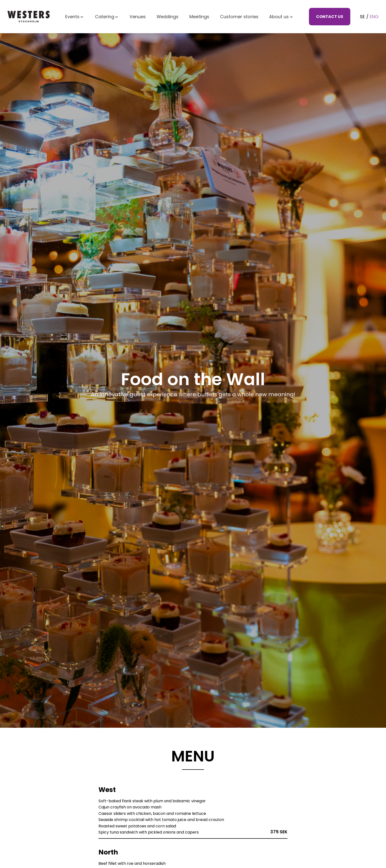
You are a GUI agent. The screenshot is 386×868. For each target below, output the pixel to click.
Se (362, 17)
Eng (374, 17)
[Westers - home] (29, 17)
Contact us (330, 17)
